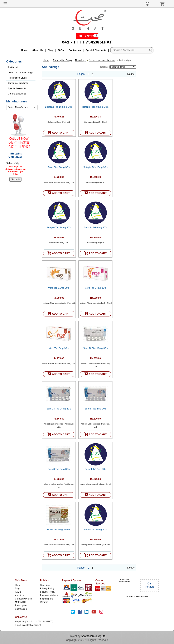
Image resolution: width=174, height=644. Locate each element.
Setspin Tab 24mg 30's (59, 227)
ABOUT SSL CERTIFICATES (125, 580)
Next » (131, 74)
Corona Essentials (17, 94)
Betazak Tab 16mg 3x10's (59, 107)
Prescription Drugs (17, 78)
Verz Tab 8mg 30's (59, 348)
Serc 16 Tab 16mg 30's (96, 348)
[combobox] (22, 107)
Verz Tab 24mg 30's (95, 288)
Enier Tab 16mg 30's (95, 469)
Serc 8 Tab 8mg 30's (59, 469)
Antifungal (13, 67)
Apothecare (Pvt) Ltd (93, 636)
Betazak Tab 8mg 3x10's (95, 107)
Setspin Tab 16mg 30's (95, 167)
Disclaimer (45, 585)
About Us (20, 595)
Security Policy (47, 592)
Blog (17, 588)
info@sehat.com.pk (32, 625)
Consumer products (18, 83)
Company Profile (23, 599)
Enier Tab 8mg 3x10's (59, 529)
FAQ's (18, 592)
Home (46, 60)
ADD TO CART (59, 132)
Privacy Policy (47, 588)
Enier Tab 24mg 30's (59, 167)
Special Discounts (17, 88)
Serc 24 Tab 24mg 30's (59, 409)
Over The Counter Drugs (20, 73)
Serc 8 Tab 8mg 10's (95, 409)
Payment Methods (49, 595)
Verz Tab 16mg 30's (59, 288)
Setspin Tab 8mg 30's (96, 227)
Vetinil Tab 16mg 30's (95, 529)
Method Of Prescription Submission (21, 605)
